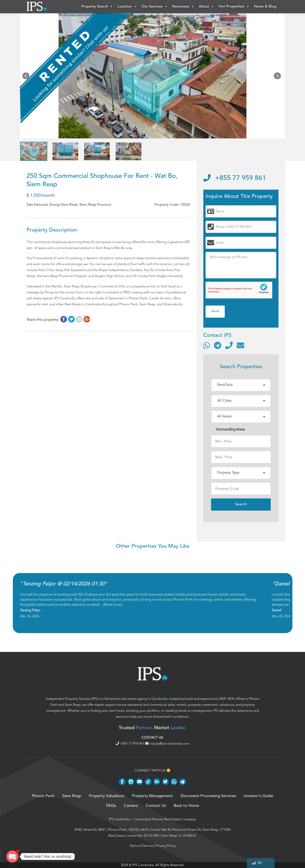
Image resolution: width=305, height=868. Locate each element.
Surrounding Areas (228, 429)
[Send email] (240, 345)
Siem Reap (73, 705)
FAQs (111, 806)
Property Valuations (107, 796)
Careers (131, 806)
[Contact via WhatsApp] (207, 345)
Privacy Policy (166, 846)
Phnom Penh (43, 796)
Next (278, 77)
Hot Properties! (234, 7)
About (206, 7)
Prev (27, 77)
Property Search (97, 7)
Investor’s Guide (258, 796)
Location (127, 7)
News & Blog (265, 7)
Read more (113, 605)
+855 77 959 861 (235, 178)
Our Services (155, 7)
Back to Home (186, 806)
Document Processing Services (208, 796)
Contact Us (156, 806)
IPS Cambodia (119, 819)
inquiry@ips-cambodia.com (167, 743)
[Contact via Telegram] (218, 345)
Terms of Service (141, 846)
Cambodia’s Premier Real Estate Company (165, 819)
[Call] (229, 345)
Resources (183, 7)
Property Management (152, 796)
